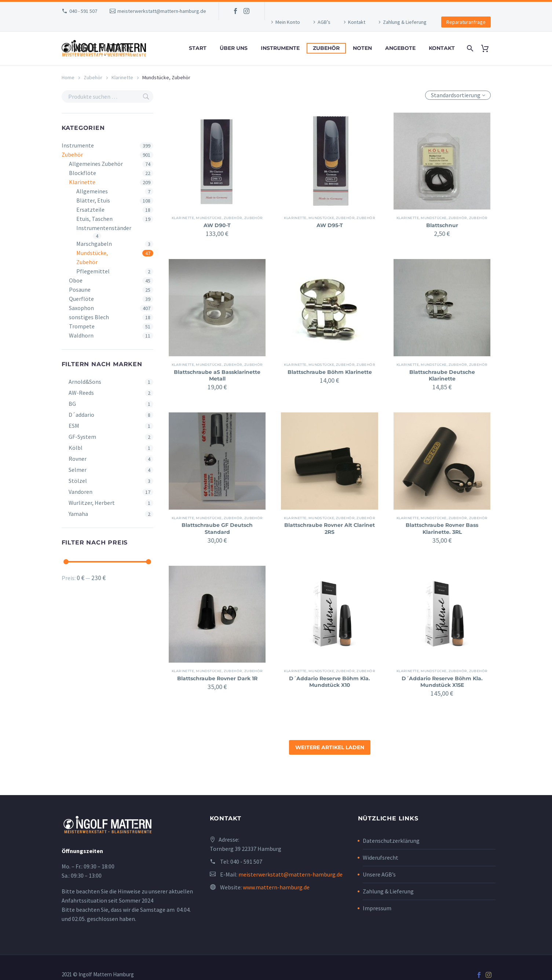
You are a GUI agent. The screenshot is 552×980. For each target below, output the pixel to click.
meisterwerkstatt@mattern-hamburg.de (162, 11)
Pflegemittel (93, 271)
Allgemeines (92, 191)
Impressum (377, 908)
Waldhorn (81, 335)
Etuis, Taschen (94, 219)
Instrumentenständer (104, 228)
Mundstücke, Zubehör (92, 257)
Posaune (80, 289)
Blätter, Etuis (93, 200)
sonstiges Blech (89, 317)
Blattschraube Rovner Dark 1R (217, 678)
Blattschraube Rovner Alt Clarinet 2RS (330, 528)
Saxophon (81, 308)
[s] (108, 96)
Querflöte (81, 299)
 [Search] (146, 96)
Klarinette (122, 77)
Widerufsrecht (381, 857)
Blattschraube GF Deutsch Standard (217, 528)
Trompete (82, 326)
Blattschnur (442, 225)
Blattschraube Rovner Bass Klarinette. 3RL (442, 528)
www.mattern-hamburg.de (276, 887)
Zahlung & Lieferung (405, 22)
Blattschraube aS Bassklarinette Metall (217, 375)
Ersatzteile (90, 210)
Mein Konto (288, 22)
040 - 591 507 (83, 11)
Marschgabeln (94, 244)
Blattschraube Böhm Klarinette (330, 375)
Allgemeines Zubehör (96, 164)
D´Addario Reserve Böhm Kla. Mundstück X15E (442, 682)
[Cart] (488, 48)
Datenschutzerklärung (391, 841)
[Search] (470, 48)
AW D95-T (330, 225)
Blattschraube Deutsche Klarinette (442, 375)
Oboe (76, 280)
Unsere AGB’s (379, 874)
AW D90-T (217, 225)
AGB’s (324, 22)
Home (68, 77)
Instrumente (280, 48)
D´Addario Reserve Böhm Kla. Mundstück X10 (330, 682)
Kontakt (357, 22)
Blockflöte (83, 173)
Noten (362, 48)
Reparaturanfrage (466, 22)
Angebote (400, 48)
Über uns (234, 48)
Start (198, 48)
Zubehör (326, 48)
